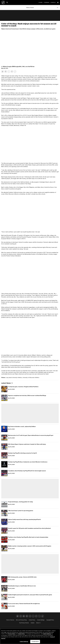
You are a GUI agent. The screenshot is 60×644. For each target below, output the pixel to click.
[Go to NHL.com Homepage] (3, 3)
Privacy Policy (12, 634)
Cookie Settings (47, 634)
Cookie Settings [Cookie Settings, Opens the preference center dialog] (24, 641)
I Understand (35, 641)
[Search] (7, 3)
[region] (30, 636)
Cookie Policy (21, 634)
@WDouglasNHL (17, 67)
